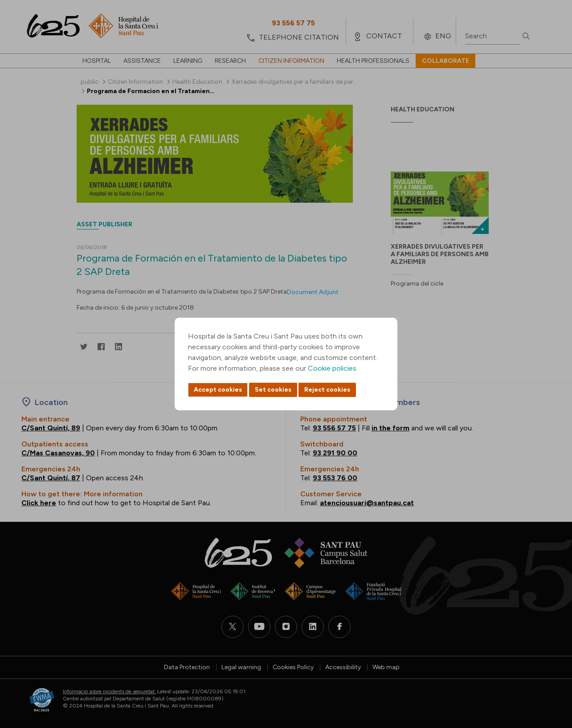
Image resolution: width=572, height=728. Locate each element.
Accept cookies (218, 390)
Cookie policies (332, 368)
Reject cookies (327, 390)
